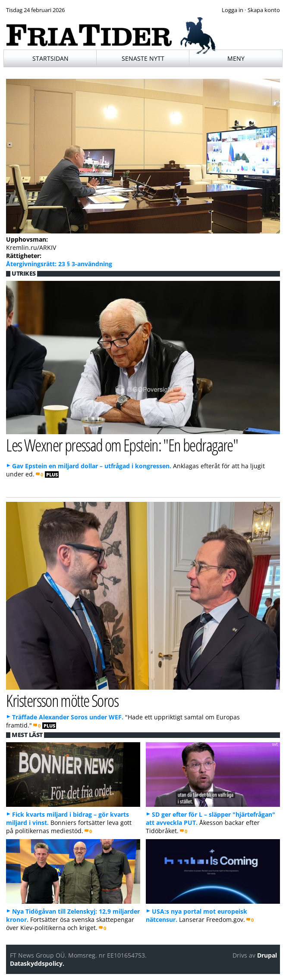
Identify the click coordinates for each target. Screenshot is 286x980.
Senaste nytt (143, 58)
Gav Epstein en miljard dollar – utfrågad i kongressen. (92, 466)
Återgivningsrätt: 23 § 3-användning (59, 264)
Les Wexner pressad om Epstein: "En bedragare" (122, 445)
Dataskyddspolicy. (37, 963)
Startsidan (50, 58)
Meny (236, 58)
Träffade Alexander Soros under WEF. (68, 717)
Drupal (267, 955)
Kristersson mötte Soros (62, 700)
